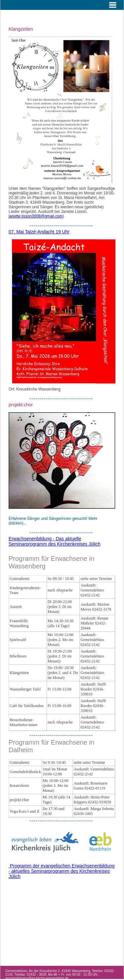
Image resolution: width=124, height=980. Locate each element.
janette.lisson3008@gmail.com (36, 216)
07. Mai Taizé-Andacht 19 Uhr (39, 232)
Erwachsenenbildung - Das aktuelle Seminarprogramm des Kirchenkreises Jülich (55, 541)
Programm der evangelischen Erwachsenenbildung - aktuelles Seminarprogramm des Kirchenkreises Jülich (62, 871)
